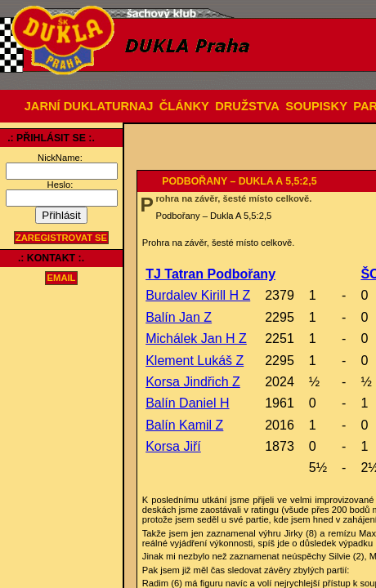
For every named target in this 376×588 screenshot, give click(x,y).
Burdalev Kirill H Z (198, 295)
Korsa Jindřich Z (193, 382)
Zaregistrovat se (61, 238)
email (62, 278)
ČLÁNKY (184, 106)
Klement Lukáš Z (195, 361)
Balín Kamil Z (184, 425)
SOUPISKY (316, 106)
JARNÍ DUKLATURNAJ (89, 106)
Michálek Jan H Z (196, 339)
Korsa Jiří (173, 446)
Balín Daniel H (187, 403)
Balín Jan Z (179, 317)
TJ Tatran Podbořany (210, 274)
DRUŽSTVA (247, 106)
